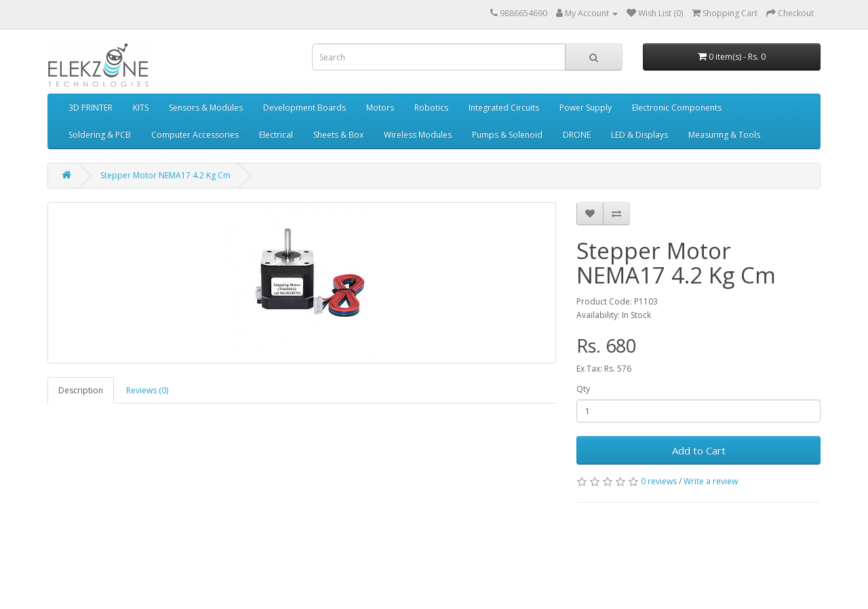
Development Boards (304, 107)
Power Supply (586, 107)
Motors (380, 107)
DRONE (577, 135)
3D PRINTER (91, 107)
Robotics (431, 107)
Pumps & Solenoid (507, 135)
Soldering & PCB (100, 135)
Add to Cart (699, 450)
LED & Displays (639, 135)
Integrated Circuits (504, 107)
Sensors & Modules (206, 107)
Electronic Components (677, 107)
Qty (583, 389)
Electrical (276, 135)
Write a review (711, 481)
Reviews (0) (147, 390)
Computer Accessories (195, 135)
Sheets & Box (338, 135)
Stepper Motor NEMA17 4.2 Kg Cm (165, 175)
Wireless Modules (418, 135)
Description (81, 390)
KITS (141, 107)
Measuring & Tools (724, 135)
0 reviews (659, 481)
